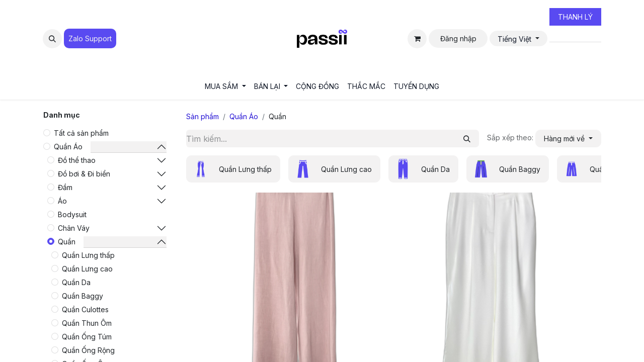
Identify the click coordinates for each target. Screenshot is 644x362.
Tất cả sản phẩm (81, 133)
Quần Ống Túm (87, 337)
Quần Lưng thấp (88, 255)
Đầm (65, 187)
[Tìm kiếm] (467, 139)
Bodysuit (72, 214)
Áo (62, 201)
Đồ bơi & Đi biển (84, 174)
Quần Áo (68, 147)
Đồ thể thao (77, 160)
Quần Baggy (83, 296)
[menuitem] (225, 86)
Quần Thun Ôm (87, 323)
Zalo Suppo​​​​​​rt (90, 38)
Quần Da (76, 282)
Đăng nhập (458, 38)
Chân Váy (74, 228)
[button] (52, 39)
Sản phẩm (203, 116)
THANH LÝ (575, 17)
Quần (67, 242)
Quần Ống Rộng (88, 350)
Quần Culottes (85, 309)
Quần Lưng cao (87, 269)
